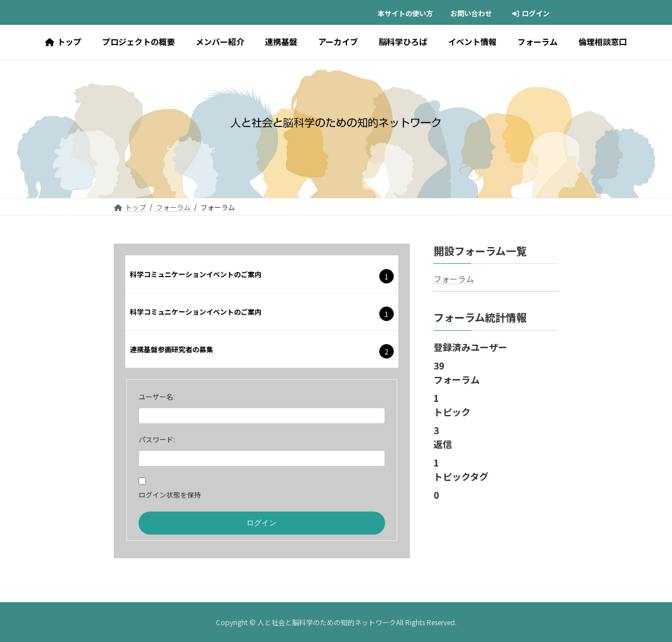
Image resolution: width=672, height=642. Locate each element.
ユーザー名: (157, 396)
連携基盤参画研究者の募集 (171, 349)
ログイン (531, 13)
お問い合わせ (471, 13)
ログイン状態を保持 (170, 494)
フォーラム (454, 279)
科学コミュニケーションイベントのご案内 (196, 274)
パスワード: (157, 439)
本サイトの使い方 (405, 13)
